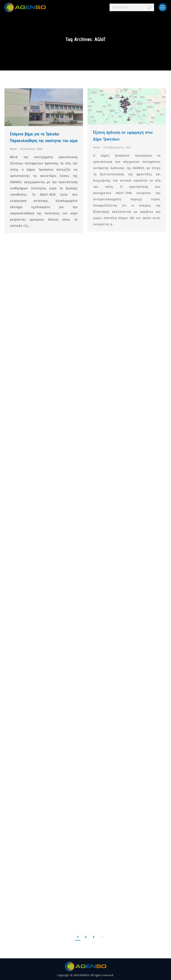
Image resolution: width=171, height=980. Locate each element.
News (13, 149)
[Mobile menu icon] (163, 7)
